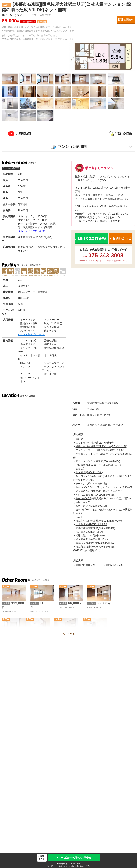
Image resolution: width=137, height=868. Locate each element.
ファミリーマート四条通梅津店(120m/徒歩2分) (102, 451)
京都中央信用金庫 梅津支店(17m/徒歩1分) (99, 522)
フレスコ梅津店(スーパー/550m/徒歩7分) (98, 466)
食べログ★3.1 (83, 499)
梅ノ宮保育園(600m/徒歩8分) (92, 540)
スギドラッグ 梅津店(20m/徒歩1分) (95, 444)
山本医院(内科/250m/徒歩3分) (92, 525)
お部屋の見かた (42, 858)
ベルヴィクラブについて (31, 232)
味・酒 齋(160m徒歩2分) (89, 473)
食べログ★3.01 (84, 511)
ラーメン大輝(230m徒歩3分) (91, 485)
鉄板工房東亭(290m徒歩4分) (91, 507)
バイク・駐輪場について (31, 335)
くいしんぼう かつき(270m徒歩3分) (95, 496)
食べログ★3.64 (84, 488)
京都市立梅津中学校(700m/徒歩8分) (95, 548)
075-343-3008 (75, 864)
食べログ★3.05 (84, 477)
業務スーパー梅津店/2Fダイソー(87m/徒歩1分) (101, 447)
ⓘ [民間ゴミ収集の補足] (61, 325)
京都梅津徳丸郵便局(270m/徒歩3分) (95, 529)
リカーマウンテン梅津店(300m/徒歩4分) (98, 462)
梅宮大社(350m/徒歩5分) (89, 533)
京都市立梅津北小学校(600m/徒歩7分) (97, 544)
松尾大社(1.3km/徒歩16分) (90, 537)
